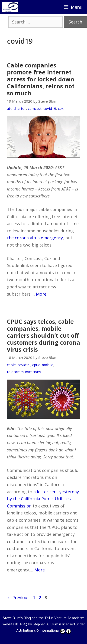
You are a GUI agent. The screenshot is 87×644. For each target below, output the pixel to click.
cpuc (36, 365)
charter (20, 108)
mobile (48, 365)
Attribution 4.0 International (44, 631)
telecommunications (24, 372)
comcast (35, 108)
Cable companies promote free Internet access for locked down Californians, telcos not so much (41, 79)
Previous (18, 597)
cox (61, 108)
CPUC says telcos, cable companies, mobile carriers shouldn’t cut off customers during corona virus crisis (43, 335)
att (9, 108)
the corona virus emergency (35, 238)
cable (11, 365)
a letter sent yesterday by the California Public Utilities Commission (43, 499)
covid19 (50, 108)
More (41, 294)
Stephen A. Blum (45, 624)
